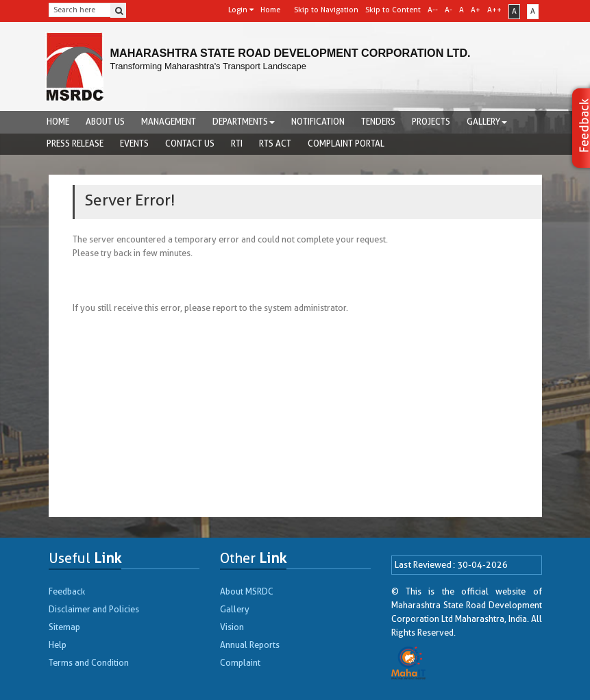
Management (169, 122)
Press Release (75, 143)
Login (241, 10)
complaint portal (346, 143)
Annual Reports (250, 645)
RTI (237, 143)
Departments (244, 122)
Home (58, 122)
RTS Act (275, 143)
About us (105, 122)
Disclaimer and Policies (94, 609)
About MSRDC (247, 591)
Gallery (487, 122)
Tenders (378, 122)
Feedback (67, 591)
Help (58, 645)
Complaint (240, 663)
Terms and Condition (89, 663)
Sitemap (64, 627)
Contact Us (190, 143)
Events (134, 143)
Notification (318, 122)
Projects (431, 122)
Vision (232, 627)
